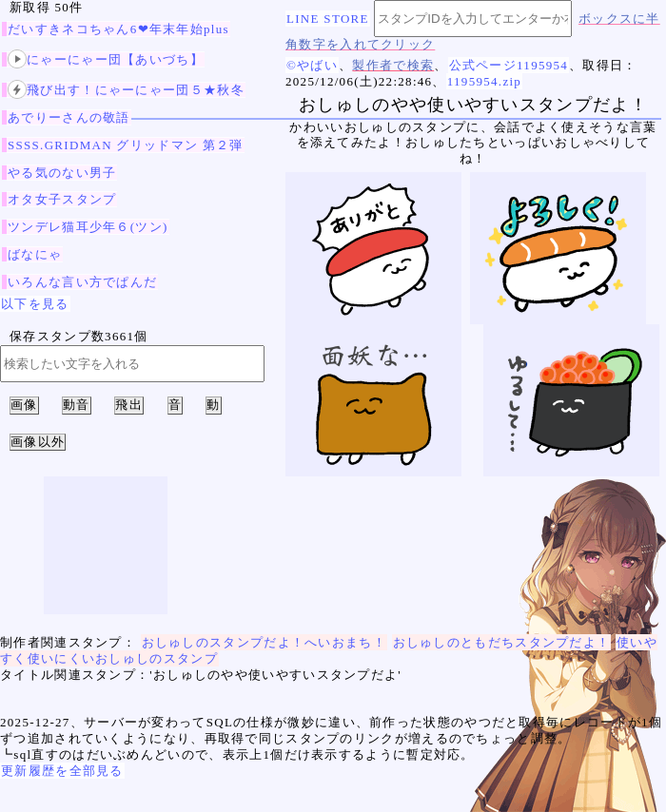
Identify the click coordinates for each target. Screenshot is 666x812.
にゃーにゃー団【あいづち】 (106, 59)
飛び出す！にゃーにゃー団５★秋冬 (126, 90)
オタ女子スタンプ (62, 199)
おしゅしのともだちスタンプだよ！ (502, 642)
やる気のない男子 (62, 173)
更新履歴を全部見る (62, 771)
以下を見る (35, 304)
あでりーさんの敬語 (69, 117)
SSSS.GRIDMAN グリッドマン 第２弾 (126, 145)
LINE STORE (328, 19)
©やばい (312, 65)
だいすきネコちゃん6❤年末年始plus (118, 29)
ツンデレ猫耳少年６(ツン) (88, 227)
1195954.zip (484, 81)
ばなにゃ (35, 254)
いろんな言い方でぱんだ (82, 282)
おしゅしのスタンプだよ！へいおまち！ (264, 642)
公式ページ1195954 (509, 65)
